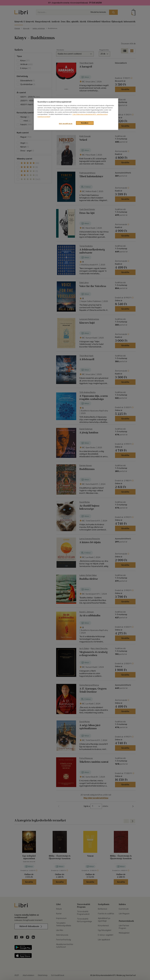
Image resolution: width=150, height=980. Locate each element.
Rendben (85, 123)
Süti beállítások (66, 124)
